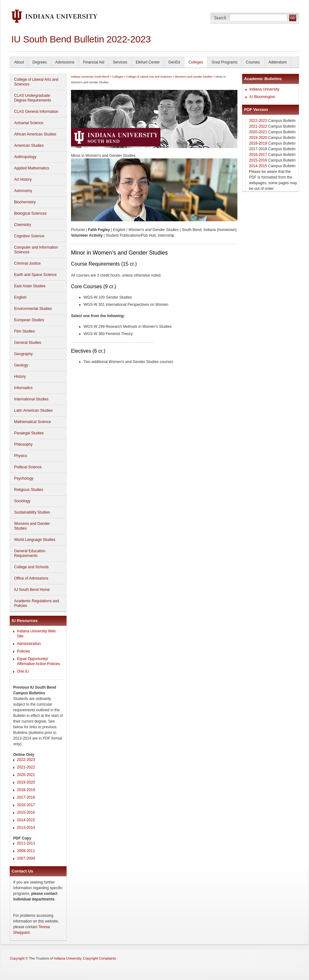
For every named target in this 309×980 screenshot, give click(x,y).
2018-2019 (26, 790)
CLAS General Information (36, 112)
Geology (21, 365)
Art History (23, 179)
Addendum (278, 62)
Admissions (65, 62)
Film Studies (24, 331)
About (19, 62)
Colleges (196, 62)
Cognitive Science (29, 236)
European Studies (29, 320)
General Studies (28, 343)
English (20, 297)
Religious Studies (29, 490)
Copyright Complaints (99, 958)
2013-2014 (26, 828)
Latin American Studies (33, 410)
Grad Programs (225, 62)
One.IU (23, 671)
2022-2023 (26, 760)
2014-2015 (26, 820)
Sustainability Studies (32, 512)
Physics (21, 456)
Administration (29, 644)
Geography (23, 354)
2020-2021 (26, 775)
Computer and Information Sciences (36, 250)
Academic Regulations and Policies (37, 603)
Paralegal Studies (29, 433)
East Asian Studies (30, 286)
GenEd (174, 62)
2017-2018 (26, 797)
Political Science (28, 467)
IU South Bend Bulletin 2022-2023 (81, 39)
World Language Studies (35, 540)
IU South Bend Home (32, 590)
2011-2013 (26, 843)
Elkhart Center (148, 62)
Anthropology (25, 157)
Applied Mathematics (32, 168)
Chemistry (23, 225)
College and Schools (31, 567)
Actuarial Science (29, 123)
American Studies (29, 146)
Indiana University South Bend (90, 77)
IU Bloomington (262, 97)
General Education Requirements (30, 553)
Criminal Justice (27, 263)
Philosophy (23, 444)
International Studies (31, 399)
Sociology (22, 501)
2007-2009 (26, 858)
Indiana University (264, 89)
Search (220, 18)
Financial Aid (94, 62)
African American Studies (35, 134)
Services (120, 62)
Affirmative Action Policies (38, 664)
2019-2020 (26, 782)
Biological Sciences (30, 213)
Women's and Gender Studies (194, 77)
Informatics (23, 388)
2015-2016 (26, 812)
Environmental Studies (33, 309)
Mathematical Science (33, 422)
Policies (23, 651)
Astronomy (23, 191)
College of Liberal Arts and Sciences (36, 82)
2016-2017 (26, 805)
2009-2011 (26, 851)
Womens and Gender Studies (32, 526)
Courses (253, 62)
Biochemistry (25, 202)
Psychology (24, 478)
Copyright (17, 958)
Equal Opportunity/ (33, 659)
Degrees (39, 62)
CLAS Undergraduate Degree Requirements (33, 98)
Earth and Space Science (35, 275)
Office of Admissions (31, 578)
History (20, 377)
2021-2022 (26, 767)
